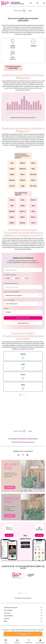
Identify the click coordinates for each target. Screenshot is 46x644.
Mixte (27, 278)
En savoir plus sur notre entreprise (23, 598)
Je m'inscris (10, 487)
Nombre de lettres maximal (11, 292)
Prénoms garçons (29, 442)
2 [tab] (22, 395)
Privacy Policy (41, 630)
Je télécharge (9, 535)
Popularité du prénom (13, 67)
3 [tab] (24, 395)
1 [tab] (20, 395)
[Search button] (44, 3)
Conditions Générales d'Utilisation (19, 630)
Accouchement (8, 616)
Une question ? (6, 630)
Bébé (6, 621)
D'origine (6, 308)
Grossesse (7, 613)
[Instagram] (19, 455)
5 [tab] (27, 593)
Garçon (17, 278)
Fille (8, 278)
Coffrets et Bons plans (11, 607)
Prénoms (7, 618)
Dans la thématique (9, 300)
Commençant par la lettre (11, 283)
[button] (6, 641)
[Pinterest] (27, 455)
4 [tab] (26, 395)
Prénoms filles (16, 442)
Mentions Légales (32, 630)
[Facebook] (23, 455)
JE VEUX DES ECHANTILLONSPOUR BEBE (23, 634)
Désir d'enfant (8, 610)
